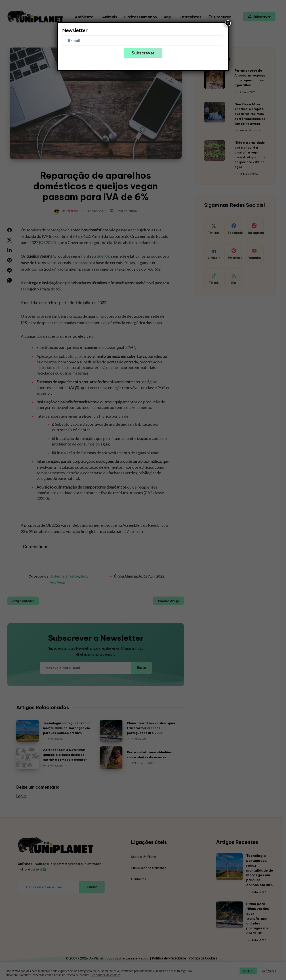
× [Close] (228, 23)
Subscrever (143, 53)
